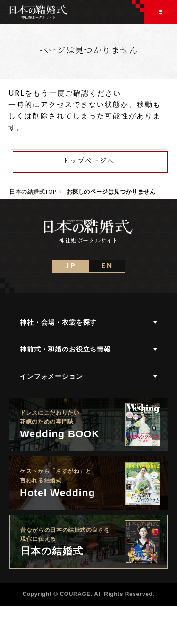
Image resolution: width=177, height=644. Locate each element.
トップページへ (88, 160)
